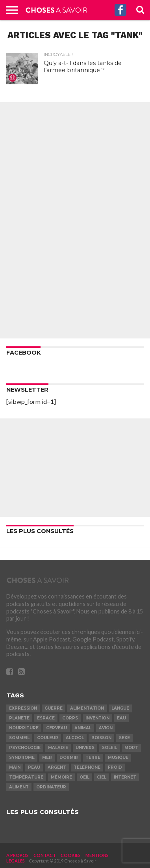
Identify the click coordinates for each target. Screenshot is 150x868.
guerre (54, 708)
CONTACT (45, 855)
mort (131, 748)
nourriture (24, 728)
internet (125, 777)
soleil (109, 748)
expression (23, 708)
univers (85, 748)
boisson (101, 738)
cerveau (56, 728)
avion (106, 728)
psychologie (25, 748)
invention (97, 718)
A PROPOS (18, 855)
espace (46, 718)
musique (118, 757)
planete (19, 718)
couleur (48, 738)
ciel (102, 777)
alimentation (87, 708)
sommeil (19, 738)
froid (115, 767)
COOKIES (71, 855)
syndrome (22, 757)
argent (57, 767)
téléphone (87, 767)
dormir (69, 757)
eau (121, 718)
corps (70, 718)
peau (34, 767)
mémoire (61, 777)
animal (83, 728)
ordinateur (51, 787)
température (26, 777)
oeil (84, 777)
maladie (58, 748)
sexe (124, 738)
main (15, 767)
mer (47, 757)
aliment (19, 787)
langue (120, 708)
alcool (75, 738)
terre (93, 757)
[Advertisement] (75, 220)
